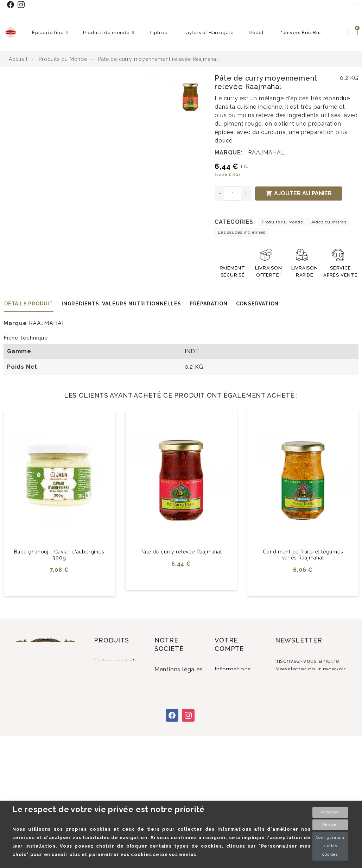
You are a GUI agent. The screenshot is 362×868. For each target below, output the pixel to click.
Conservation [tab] (258, 304)
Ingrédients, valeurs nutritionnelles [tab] (121, 304)
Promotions (120, 706)
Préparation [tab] (209, 304)
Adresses (237, 713)
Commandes (242, 689)
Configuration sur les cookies (330, 846)
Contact (356, 5)
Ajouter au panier (299, 194)
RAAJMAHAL (266, 153)
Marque (15, 323)
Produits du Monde (282, 222)
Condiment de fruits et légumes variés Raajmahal (303, 555)
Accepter (330, 812)
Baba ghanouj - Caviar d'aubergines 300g (59, 555)
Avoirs (233, 701)
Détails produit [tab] (29, 304)
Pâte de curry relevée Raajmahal (181, 552)
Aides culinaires (329, 222)
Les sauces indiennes (242, 232)
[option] (86, 78)
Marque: (229, 153)
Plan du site (180, 795)
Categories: (235, 222)
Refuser (330, 825)
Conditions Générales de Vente (175, 718)
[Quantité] (233, 194)
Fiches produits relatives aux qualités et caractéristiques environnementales (121, 678)
